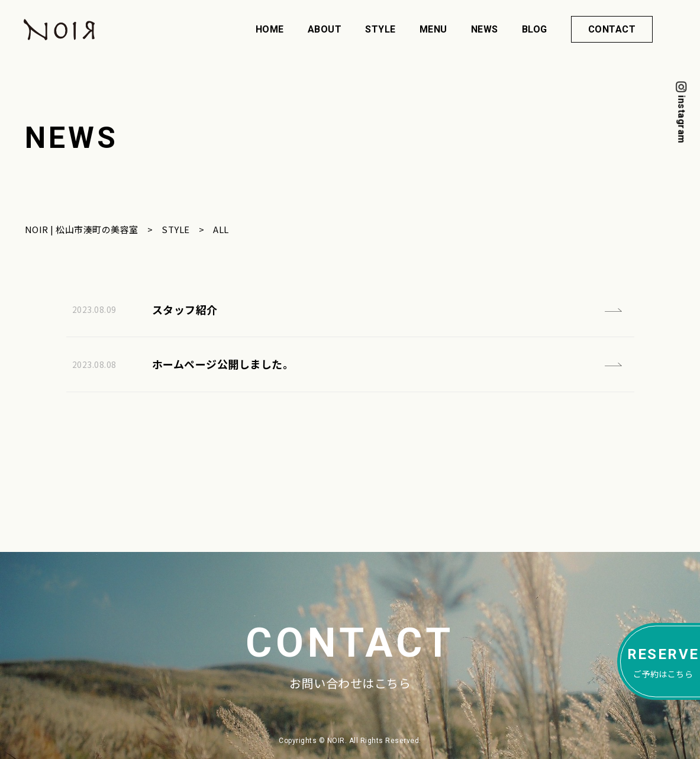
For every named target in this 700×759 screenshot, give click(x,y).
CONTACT (612, 29)
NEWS (485, 29)
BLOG (535, 29)
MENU (433, 29)
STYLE (380, 29)
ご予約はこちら (663, 661)
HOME (270, 29)
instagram (681, 119)
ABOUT (325, 29)
